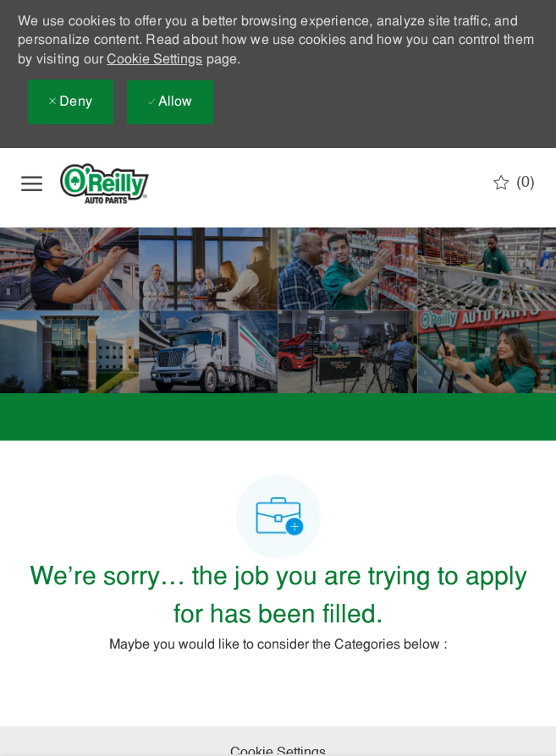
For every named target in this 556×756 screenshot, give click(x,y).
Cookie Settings (154, 60)
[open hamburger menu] (32, 184)
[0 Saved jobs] (514, 183)
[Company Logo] (118, 184)
